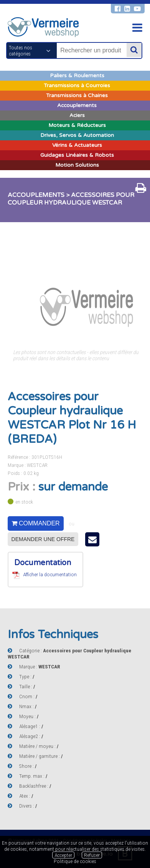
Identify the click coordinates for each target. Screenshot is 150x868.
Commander (36, 523)
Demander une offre (43, 539)
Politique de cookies (75, 861)
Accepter (63, 855)
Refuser (92, 855)
